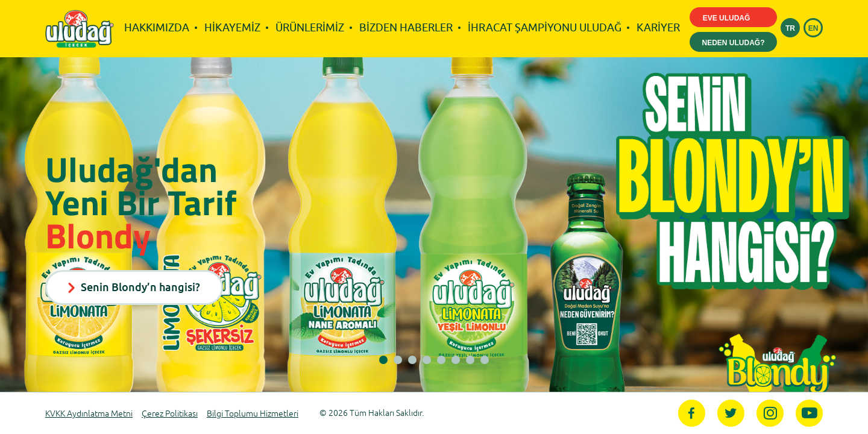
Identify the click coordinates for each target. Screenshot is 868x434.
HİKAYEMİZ (232, 27)
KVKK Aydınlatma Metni (89, 414)
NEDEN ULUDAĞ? (734, 43)
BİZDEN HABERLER (406, 27)
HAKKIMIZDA (157, 27)
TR (790, 28)
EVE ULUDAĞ (734, 19)
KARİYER (658, 27)
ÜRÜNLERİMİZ (310, 27)
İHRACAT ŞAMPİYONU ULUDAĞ (545, 27)
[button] (383, 360)
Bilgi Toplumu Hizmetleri (253, 414)
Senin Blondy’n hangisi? (134, 287)
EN (813, 28)
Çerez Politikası (170, 414)
